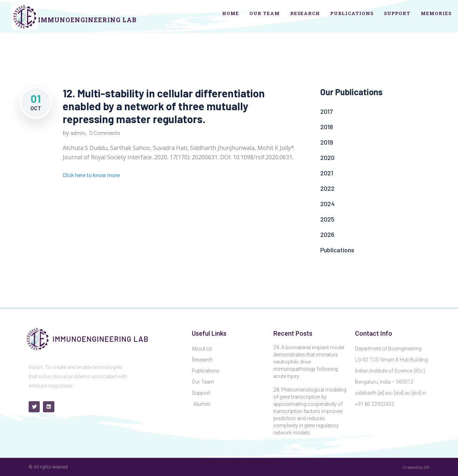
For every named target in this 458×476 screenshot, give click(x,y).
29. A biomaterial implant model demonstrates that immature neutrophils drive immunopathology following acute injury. (309, 362)
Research (305, 13)
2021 (327, 173)
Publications (352, 13)
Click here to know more (91, 175)
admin (78, 133)
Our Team (265, 13)
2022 (327, 188)
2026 (327, 234)
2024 (327, 204)
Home (231, 13)
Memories (436, 13)
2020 (327, 157)
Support (397, 13)
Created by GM (416, 467)
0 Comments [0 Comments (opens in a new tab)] (105, 133)
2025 (327, 219)
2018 (327, 127)
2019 (327, 142)
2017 (327, 111)
